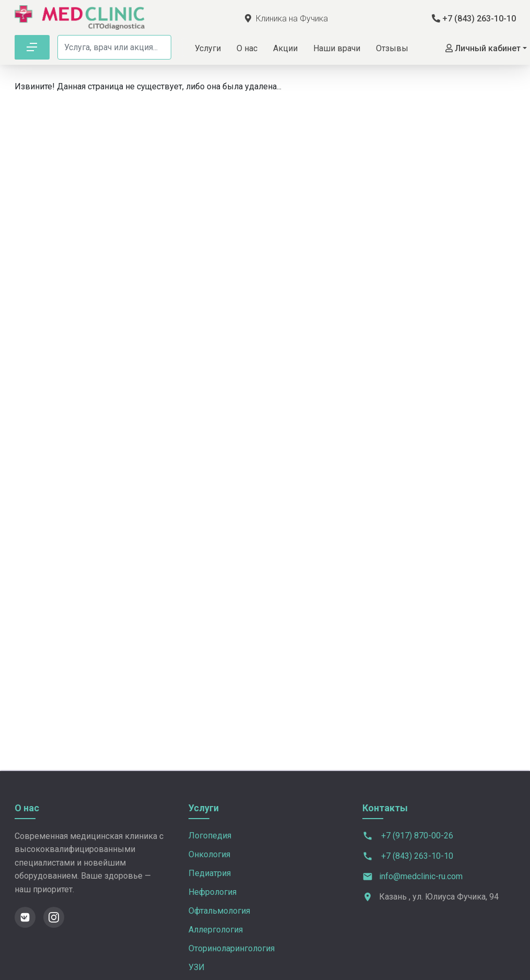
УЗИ (197, 967)
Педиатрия (210, 873)
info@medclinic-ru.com (421, 876)
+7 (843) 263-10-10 (474, 19)
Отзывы (392, 48)
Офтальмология (219, 911)
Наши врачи (337, 48)
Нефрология (213, 892)
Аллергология (216, 930)
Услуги (208, 48)
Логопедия (210, 836)
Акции (285, 48)
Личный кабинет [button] (483, 48)
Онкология (209, 854)
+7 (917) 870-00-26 (408, 836)
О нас (247, 48)
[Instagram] (54, 917)
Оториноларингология (232, 948)
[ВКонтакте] (25, 917)
